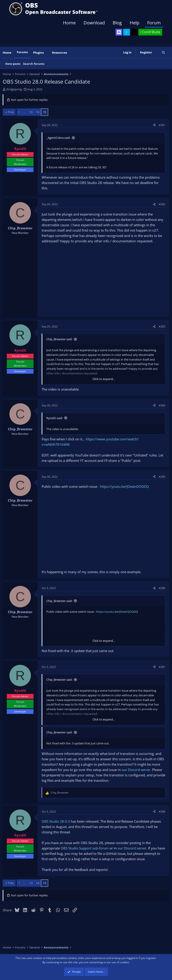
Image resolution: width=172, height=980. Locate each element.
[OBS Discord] (119, 32)
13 (31, 112)
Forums (22, 52)
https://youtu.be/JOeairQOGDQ (125, 486)
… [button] (25, 112)
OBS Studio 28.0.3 (56, 821)
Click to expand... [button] (104, 379)
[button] (47, 53)
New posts (13, 64)
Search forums (34, 64)
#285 (162, 477)
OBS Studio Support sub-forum (85, 848)
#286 (162, 588)
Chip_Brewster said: (59, 339)
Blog (117, 23)
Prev (11, 112)
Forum (154, 23)
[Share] (154, 125)
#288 (162, 812)
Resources (59, 53)
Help (134, 23)
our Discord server (136, 770)
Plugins (38, 53)
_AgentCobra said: (58, 138)
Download (94, 23)
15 (45, 112)
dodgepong (14, 89)
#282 (162, 204)
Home (69, 23)
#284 (162, 405)
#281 (162, 125)
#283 (162, 326)
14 (38, 112)
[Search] (163, 52)
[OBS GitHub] (134, 32)
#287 (162, 667)
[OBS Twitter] (127, 32)
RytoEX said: (55, 418)
